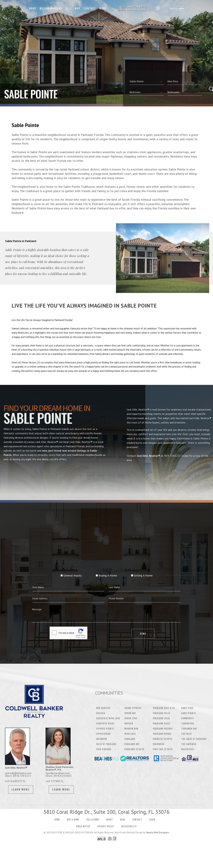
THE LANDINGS (189, 744)
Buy (78, 8)
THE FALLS (186, 734)
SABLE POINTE (188, 713)
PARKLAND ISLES (161, 718)
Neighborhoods (51, 8)
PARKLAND (130, 739)
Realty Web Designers (158, 838)
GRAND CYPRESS (133, 708)
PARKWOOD (159, 744)
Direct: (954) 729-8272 (18, 776)
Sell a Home (93, 825)
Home (33, 8)
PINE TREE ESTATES (163, 749)
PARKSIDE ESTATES (163, 739)
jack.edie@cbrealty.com (18, 773)
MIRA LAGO (130, 734)
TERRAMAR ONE (189, 729)
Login (152, 825)
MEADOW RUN (131, 729)
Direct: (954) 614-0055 (59, 776)
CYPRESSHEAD (103, 734)
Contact (90, 8)
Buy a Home (73, 825)
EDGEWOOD (102, 739)
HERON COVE (131, 718)
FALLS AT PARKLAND (106, 744)
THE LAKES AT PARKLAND (194, 739)
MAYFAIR (129, 724)
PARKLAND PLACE (162, 724)
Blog (123, 825)
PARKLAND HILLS (162, 713)
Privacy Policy (106, 832)
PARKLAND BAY (132, 744)
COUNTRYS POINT (105, 724)
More (103, 8)
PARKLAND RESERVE (163, 729)
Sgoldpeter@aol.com (58, 773)
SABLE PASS (187, 708)
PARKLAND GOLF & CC (164, 708)
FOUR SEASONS (104, 749)
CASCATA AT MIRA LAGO (108, 718)
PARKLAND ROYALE (162, 734)
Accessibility (129, 832)
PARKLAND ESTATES (134, 749)
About (110, 825)
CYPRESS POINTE (105, 729)
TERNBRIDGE (188, 724)
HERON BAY (130, 713)
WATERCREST (188, 749)
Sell (69, 8)
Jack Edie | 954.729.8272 (131, 8)
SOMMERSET (188, 718)
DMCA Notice (83, 832)
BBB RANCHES (103, 708)
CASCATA (101, 713)
